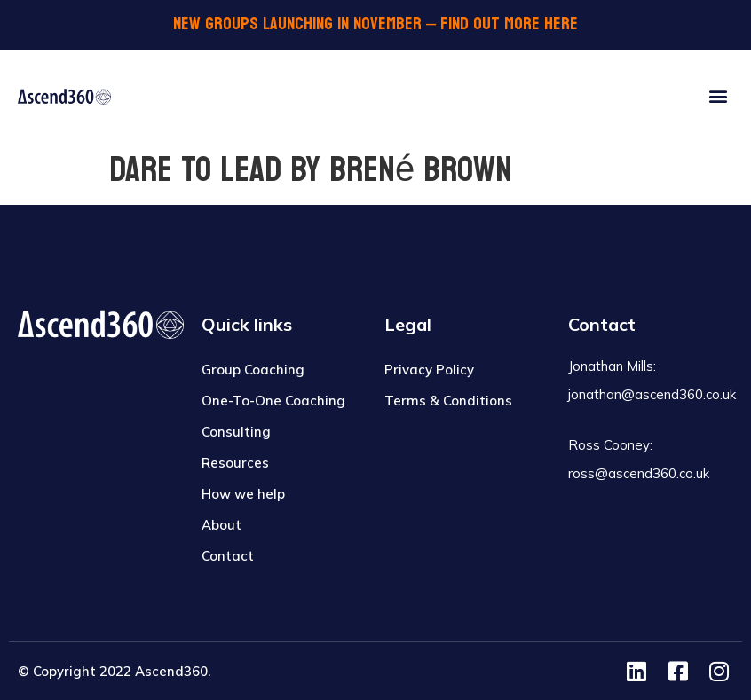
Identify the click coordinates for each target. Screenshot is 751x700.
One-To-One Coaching (273, 401)
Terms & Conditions (448, 401)
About (221, 525)
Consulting (236, 432)
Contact (228, 556)
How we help (243, 494)
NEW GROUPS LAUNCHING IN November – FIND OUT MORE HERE (375, 24)
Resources (235, 463)
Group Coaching (253, 370)
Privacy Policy (429, 370)
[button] (719, 95)
